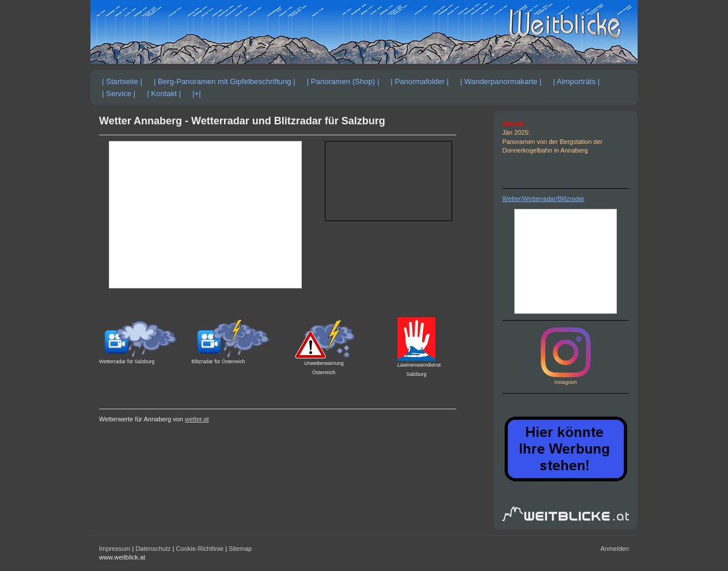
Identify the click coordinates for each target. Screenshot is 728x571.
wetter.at (197, 419)
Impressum (115, 549)
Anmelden (615, 549)
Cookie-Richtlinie (200, 549)
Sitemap (240, 549)
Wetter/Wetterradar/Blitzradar (543, 199)
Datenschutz (153, 549)
